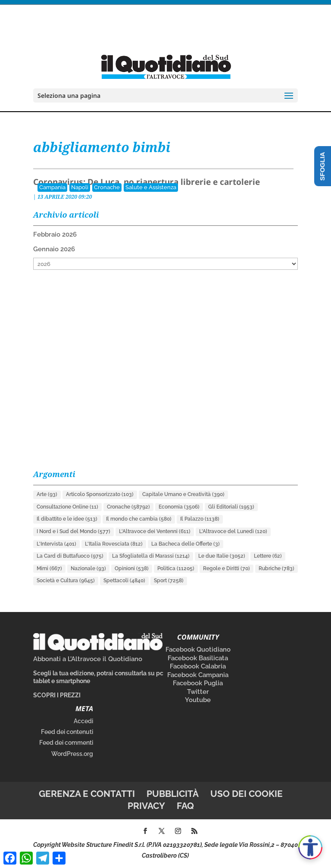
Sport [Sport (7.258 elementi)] (169, 581)
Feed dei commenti (66, 743)
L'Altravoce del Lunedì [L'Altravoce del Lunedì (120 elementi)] (233, 531)
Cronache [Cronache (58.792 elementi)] (128, 507)
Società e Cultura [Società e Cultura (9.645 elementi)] (66, 581)
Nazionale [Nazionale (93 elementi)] (88, 568)
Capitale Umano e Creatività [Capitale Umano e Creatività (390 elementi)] (183, 494)
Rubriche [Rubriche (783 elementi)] (276, 568)
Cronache (107, 187)
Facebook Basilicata (198, 658)
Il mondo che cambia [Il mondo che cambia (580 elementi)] (139, 519)
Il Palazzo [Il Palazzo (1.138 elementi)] (200, 519)
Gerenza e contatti (87, 794)
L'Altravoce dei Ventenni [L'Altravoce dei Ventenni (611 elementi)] (155, 531)
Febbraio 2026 (55, 234)
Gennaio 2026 (54, 249)
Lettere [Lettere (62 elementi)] (268, 556)
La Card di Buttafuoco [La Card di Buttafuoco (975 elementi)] (70, 556)
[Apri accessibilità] (310, 847)
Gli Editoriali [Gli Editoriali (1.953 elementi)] (231, 507)
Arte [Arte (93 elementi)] (47, 494)
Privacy (146, 806)
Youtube (198, 700)
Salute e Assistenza (151, 187)
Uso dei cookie (247, 794)
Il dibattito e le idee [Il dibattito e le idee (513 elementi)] (67, 519)
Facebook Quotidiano (198, 649)
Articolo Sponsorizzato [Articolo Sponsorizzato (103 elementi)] (100, 494)
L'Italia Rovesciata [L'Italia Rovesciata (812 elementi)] (114, 544)
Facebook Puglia (198, 683)
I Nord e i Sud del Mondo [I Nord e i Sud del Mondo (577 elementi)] (73, 531)
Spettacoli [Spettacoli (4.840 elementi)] (124, 581)
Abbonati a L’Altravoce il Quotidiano (88, 659)
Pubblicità (173, 794)
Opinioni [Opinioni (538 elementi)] (132, 568)
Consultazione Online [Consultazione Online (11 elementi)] (67, 507)
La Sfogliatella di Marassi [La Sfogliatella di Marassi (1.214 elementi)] (151, 556)
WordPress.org (72, 754)
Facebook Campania (198, 675)
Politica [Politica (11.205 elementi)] (176, 568)
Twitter (198, 692)
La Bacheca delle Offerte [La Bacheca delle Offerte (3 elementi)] (186, 544)
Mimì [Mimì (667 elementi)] (49, 568)
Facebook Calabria (198, 666)
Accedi (83, 721)
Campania (52, 187)
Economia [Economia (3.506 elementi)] (179, 507)
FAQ (185, 806)
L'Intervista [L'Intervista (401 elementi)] (56, 544)
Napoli (80, 187)
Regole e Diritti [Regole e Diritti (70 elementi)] (226, 568)
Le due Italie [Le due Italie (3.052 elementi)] (222, 556)
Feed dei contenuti (67, 732)
